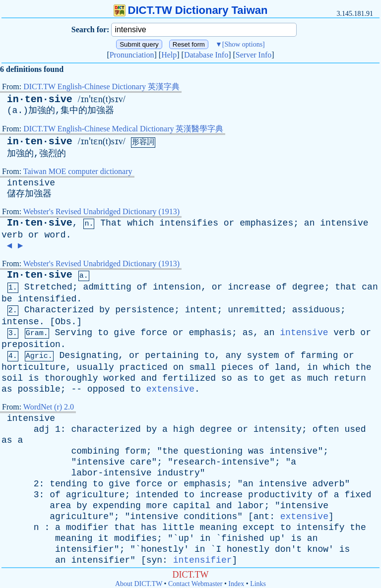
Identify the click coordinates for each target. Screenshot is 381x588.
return (350, 378)
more (157, 506)
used (355, 429)
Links (258, 584)
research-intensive (221, 462)
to (103, 333)
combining (95, 451)
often (326, 429)
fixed (358, 495)
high (184, 429)
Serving (73, 333)
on (179, 367)
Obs (63, 322)
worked (119, 378)
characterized (106, 429)
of (142, 287)
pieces (237, 367)
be (7, 299)
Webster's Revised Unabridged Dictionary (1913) (101, 211)
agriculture (95, 495)
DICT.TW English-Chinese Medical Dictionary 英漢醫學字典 (123, 129)
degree (308, 287)
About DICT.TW (139, 584)
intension (177, 287)
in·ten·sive (40, 99)
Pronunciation (132, 55)
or (229, 223)
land (286, 367)
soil (12, 378)
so (227, 378)
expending (117, 506)
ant (261, 517)
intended (157, 495)
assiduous (316, 310)
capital (192, 506)
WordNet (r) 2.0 (49, 407)
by (105, 310)
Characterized (59, 310)
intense (20, 322)
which (140, 223)
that (346, 287)
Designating (89, 355)
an (310, 223)
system (263, 355)
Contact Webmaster (195, 584)
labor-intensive (111, 473)
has (149, 528)
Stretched (48, 287)
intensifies (189, 223)
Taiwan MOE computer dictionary (78, 171)
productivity (280, 495)
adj (42, 429)
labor (251, 506)
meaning (219, 528)
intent (201, 310)
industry (178, 473)
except (259, 528)
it (103, 538)
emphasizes (266, 223)
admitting (107, 287)
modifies (135, 538)
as (248, 333)
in (313, 367)
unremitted (254, 310)
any (233, 355)
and (149, 378)
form (135, 451)
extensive (170, 389)
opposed (106, 389)
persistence (145, 310)
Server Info (254, 55)
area (60, 506)
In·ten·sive (40, 223)
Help (169, 55)
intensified (47, 299)
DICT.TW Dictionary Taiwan (191, 10)
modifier (87, 528)
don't (288, 549)
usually (95, 367)
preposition (31, 345)
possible (39, 389)
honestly (162, 549)
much (318, 378)
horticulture (34, 367)
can (370, 287)
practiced (144, 367)
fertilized (189, 378)
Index (236, 584)
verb (12, 235)
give (124, 333)
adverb (329, 484)
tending (68, 484)
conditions (210, 517)
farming (319, 355)
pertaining (172, 355)
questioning (213, 451)
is (34, 378)
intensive (31, 183)
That (111, 223)
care (141, 462)
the (363, 367)
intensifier (85, 549)
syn (154, 560)
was (256, 451)
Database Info (206, 55)
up (184, 538)
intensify (320, 528)
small (202, 367)
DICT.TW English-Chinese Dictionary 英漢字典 (101, 87)
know (318, 549)
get (277, 378)
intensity (278, 429)
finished (243, 538)
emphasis (210, 333)
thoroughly (71, 378)
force (154, 333)
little (178, 528)
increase (249, 287)
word (55, 235)
